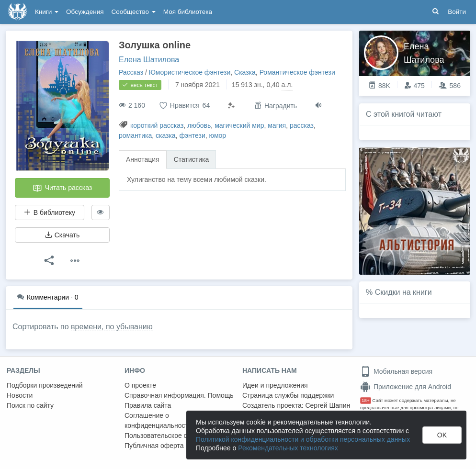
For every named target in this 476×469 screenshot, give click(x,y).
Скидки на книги (403, 292)
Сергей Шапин (328, 405)
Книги (47, 12)
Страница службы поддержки (288, 395)
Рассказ (131, 72)
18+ (366, 400)
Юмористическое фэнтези (190, 72)
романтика (135, 135)
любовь (199, 125)
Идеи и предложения (275, 385)
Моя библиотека (188, 12)
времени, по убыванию (112, 327)
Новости (20, 395)
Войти (457, 12)
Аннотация (143, 159)
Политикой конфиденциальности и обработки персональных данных (303, 439)
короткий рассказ (157, 125)
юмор (218, 135)
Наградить (276, 106)
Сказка (245, 72)
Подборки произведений (45, 385)
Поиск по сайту (30, 405)
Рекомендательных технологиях (288, 448)
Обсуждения (85, 12)
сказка (166, 135)
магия (277, 125)
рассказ (302, 125)
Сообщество (134, 12)
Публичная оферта (154, 446)
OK (442, 435)
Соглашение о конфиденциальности (158, 420)
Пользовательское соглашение (173, 435)
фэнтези (192, 135)
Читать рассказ (62, 188)
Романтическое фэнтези (297, 72)
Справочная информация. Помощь (179, 395)
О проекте (140, 385)
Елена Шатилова (149, 60)
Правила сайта (148, 405)
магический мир (239, 125)
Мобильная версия (396, 371)
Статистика (192, 159)
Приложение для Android (406, 387)
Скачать (62, 235)
